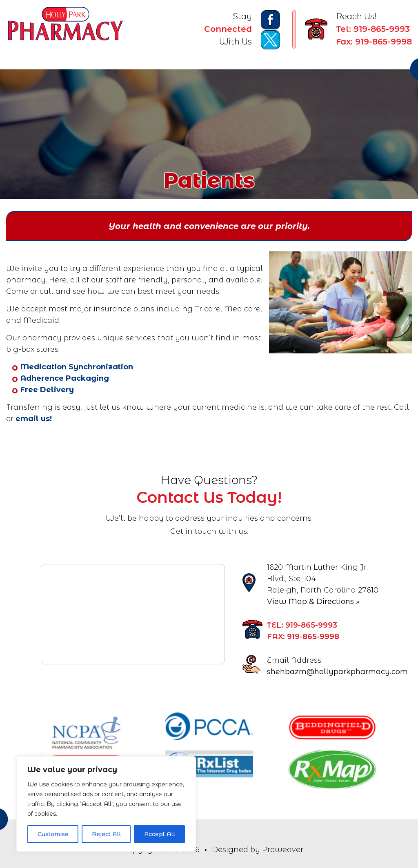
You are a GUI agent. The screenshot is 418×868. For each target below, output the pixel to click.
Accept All (160, 834)
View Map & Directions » (313, 602)
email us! (34, 419)
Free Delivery (47, 390)
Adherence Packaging (65, 378)
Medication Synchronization (77, 367)
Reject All (106, 834)
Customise (53, 834)
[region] (106, 804)
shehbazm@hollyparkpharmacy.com (337, 672)
